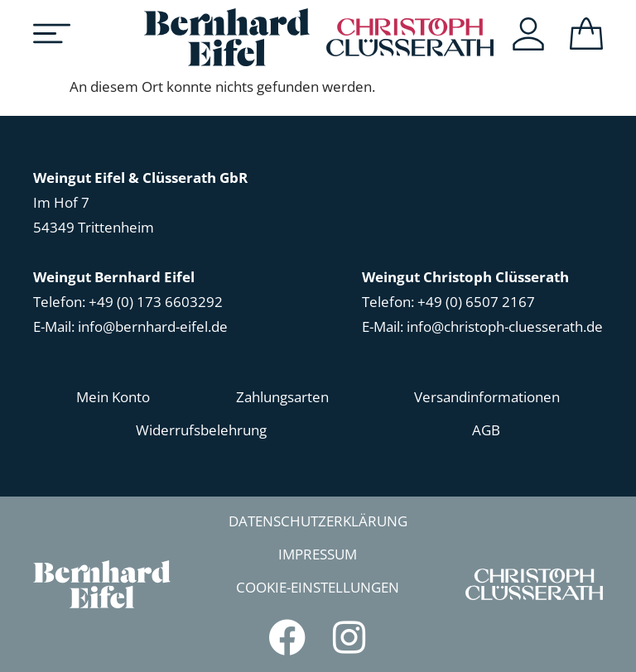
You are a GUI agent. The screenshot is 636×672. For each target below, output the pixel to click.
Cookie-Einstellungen (318, 587)
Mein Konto (113, 397)
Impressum (318, 554)
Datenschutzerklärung (318, 521)
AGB (486, 430)
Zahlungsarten (282, 397)
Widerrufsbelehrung (201, 430)
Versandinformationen (487, 397)
